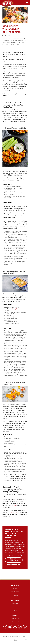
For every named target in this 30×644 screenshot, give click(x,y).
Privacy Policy (6, 639)
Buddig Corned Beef (18, 309)
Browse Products (14, 565)
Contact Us (15, 619)
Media (15, 610)
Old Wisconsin (15, 592)
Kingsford (15, 595)
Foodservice (15, 604)
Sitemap (12, 639)
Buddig (15, 588)
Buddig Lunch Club (15, 622)
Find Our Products (14, 560)
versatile (14, 505)
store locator (13, 513)
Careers (15, 607)
